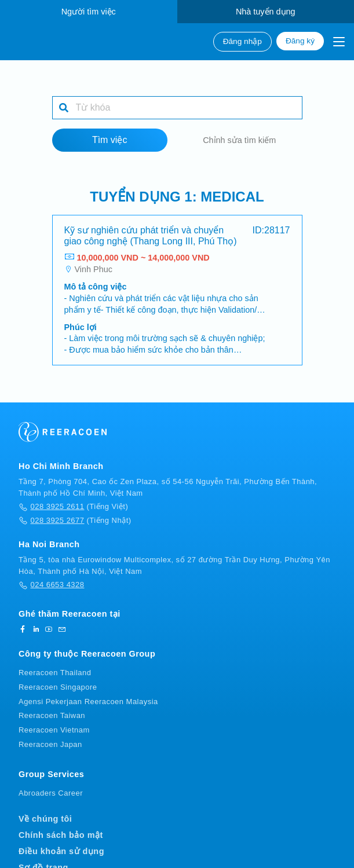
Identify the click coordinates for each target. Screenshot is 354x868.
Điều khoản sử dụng (61, 852)
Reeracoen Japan (50, 746)
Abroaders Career (51, 794)
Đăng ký (300, 41)
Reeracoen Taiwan (52, 717)
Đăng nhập (242, 41)
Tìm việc (110, 141)
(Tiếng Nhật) (75, 521)
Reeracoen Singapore (58, 688)
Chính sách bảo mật (61, 836)
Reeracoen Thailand (55, 674)
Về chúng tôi (45, 820)
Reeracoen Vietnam (54, 731)
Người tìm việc (89, 12)
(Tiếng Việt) (73, 508)
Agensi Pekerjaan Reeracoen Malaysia (88, 702)
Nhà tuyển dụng (266, 12)
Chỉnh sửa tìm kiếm (239, 141)
